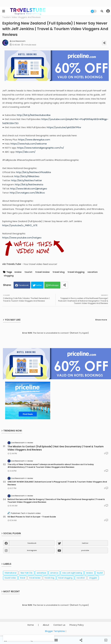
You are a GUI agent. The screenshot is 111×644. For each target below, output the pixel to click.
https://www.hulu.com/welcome (29, 144)
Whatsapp (54, 285)
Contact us (59, 625)
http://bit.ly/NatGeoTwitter (27, 180)
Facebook (24, 285)
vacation (93, 272)
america (54, 573)
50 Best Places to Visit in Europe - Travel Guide (32, 517)
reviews (90, 573)
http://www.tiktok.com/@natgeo (29, 189)
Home (31, 625)
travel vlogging (76, 272)
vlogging (9, 276)
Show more (101, 320)
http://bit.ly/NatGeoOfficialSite (34, 172)
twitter (85, 543)
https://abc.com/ (26, 152)
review (18, 272)
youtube (85, 550)
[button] (102, 11)
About (46, 625)
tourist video (10, 578)
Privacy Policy (77, 625)
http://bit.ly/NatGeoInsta (29, 184)
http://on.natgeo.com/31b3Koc (27, 193)
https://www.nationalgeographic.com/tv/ (41, 148)
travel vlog (59, 272)
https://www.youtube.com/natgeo (22, 238)
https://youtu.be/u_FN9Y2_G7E (20, 225)
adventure (41, 573)
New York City (27, 573)
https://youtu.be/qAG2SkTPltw (64, 127)
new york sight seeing (72, 573)
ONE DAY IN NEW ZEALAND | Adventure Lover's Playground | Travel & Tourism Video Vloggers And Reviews (57, 483)
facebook (32, 543)
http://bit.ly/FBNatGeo (27, 176)
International (11, 573)
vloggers (93, 578)
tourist (28, 272)
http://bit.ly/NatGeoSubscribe (34, 115)
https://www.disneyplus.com (34, 140)
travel (23, 578)
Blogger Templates (55, 631)
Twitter (39, 285)
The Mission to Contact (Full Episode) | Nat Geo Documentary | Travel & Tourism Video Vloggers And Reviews (56, 448)
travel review (42, 272)
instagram (32, 550)
